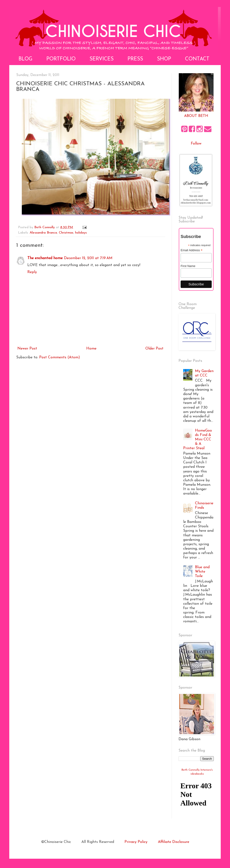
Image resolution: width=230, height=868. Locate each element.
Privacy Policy (136, 842)
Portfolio (61, 59)
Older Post (154, 349)
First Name (188, 266)
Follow (196, 144)
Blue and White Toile (202, 572)
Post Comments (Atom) (60, 357)
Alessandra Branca (43, 233)
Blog (26, 59)
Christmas (66, 233)
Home (91, 349)
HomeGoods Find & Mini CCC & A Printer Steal (198, 440)
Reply (32, 272)
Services (102, 59)
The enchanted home (45, 258)
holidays (81, 233)
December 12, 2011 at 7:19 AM (88, 258)
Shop (164, 59)
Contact (197, 59)
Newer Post (27, 349)
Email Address (192, 250)
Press (135, 59)
